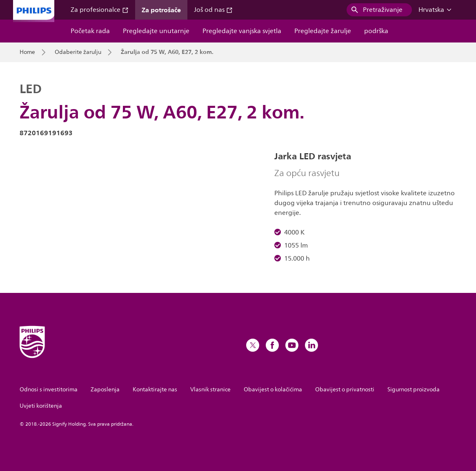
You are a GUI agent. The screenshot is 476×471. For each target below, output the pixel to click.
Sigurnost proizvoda (414, 390)
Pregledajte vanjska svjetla (242, 31)
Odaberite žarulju (78, 52)
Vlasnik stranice (210, 390)
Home (27, 52)
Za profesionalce (100, 10)
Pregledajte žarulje (323, 31)
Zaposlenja (105, 390)
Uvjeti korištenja (41, 406)
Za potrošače (161, 10)
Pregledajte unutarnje (156, 31)
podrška (376, 31)
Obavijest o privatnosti (345, 390)
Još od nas (213, 10)
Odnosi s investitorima (49, 390)
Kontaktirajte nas (155, 390)
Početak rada (90, 31)
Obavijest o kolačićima (273, 390)
